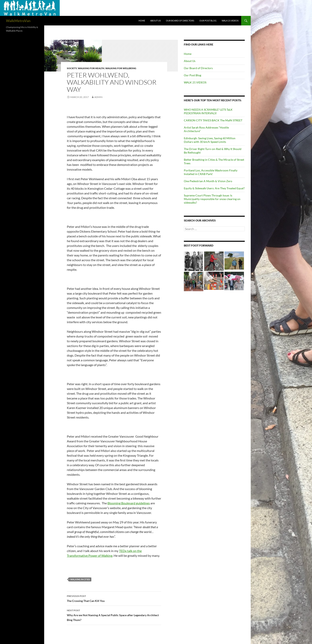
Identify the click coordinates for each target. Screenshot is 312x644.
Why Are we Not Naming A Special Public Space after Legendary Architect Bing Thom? (114, 615)
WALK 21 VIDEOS (230, 21)
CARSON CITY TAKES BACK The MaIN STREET (213, 120)
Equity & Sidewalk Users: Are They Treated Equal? (214, 188)
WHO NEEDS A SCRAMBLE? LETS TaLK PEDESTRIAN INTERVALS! (208, 111)
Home (142, 21)
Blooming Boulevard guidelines (129, 503)
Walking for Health (91, 68)
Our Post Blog (208, 21)
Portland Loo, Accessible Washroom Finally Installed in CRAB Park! (211, 172)
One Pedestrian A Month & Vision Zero (208, 181)
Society (72, 68)
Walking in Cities (80, 579)
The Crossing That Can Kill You (114, 598)
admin (98, 97)
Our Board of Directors (180, 21)
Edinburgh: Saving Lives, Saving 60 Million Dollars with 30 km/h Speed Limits (210, 140)
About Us (156, 21)
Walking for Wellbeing (121, 68)
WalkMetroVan (18, 21)
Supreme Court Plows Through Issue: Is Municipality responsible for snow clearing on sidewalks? (212, 199)
